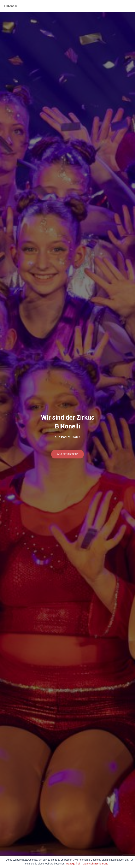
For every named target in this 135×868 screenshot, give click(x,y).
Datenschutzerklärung (95, 864)
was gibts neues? (67, 454)
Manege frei (73, 864)
